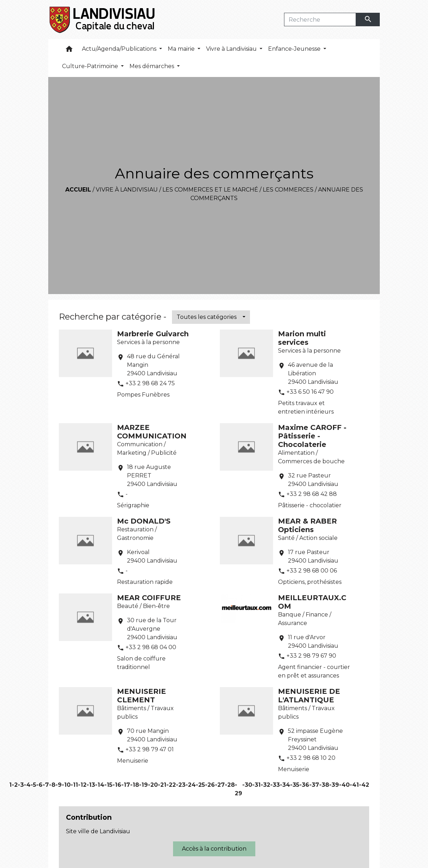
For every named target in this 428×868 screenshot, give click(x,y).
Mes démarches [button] (152, 66)
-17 (126, 785)
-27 (220, 785)
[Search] (320, 20)
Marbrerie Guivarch (153, 334)
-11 (74, 785)
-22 (171, 785)
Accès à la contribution (214, 849)
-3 (21, 785)
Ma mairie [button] (182, 49)
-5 (33, 785)
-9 (59, 785)
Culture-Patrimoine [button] (91, 66)
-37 (314, 785)
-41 (354, 785)
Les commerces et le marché (210, 190)
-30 (247, 785)
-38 (324, 785)
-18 (135, 785)
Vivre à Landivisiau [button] (232, 49)
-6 (39, 785)
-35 (295, 785)
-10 (66, 785)
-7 (46, 785)
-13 (91, 785)
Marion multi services (302, 338)
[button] (69, 51)
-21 (162, 785)
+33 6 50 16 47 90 (310, 392)
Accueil (78, 190)
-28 (230, 785)
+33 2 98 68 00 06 (312, 571)
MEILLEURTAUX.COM (312, 602)
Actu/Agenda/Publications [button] (120, 49)
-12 (82, 785)
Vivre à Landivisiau (127, 190)
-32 (265, 785)
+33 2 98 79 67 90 (311, 656)
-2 (15, 785)
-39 (334, 785)
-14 (100, 785)
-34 (285, 785)
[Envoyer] (368, 20)
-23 (181, 785)
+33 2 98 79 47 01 (150, 749)
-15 (108, 785)
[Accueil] (103, 20)
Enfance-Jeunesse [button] (295, 49)
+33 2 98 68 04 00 (151, 647)
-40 (344, 785)
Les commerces (288, 190)
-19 (143, 785)
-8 (52, 785)
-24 (191, 785)
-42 (364, 785)
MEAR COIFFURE (149, 598)
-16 (117, 785)
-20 (153, 785)
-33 (275, 785)
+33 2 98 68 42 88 (312, 494)
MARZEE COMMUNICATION (152, 432)
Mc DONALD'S (144, 521)
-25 (200, 785)
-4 (27, 785)
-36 (304, 785)
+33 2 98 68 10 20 (311, 758)
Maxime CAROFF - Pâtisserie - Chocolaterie (312, 436)
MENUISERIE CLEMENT (141, 696)
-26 (210, 785)
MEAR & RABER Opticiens (307, 525)
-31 (256, 785)
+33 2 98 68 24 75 (150, 383)
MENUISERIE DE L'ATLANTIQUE (309, 696)
